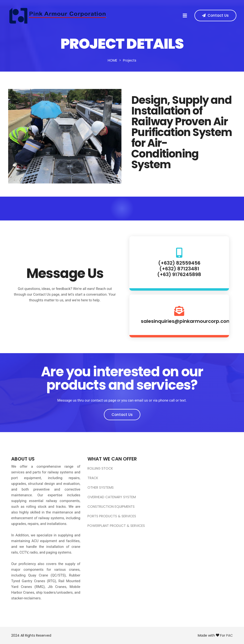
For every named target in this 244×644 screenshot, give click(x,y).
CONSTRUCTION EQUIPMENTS (111, 507)
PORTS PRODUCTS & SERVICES (112, 516)
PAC (229, 635)
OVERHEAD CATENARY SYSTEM (112, 497)
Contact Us (122, 415)
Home (112, 60)
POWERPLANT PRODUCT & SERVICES (116, 526)
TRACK (93, 478)
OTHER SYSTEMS (101, 487)
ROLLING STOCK (100, 468)
